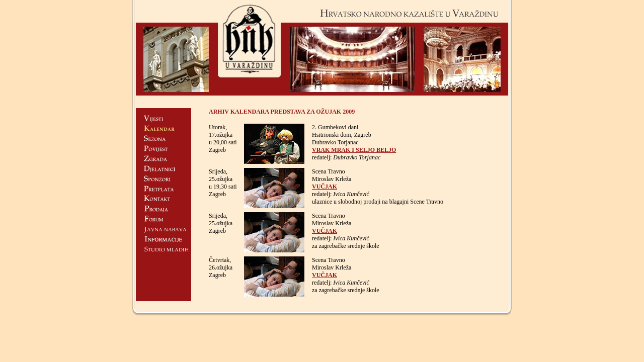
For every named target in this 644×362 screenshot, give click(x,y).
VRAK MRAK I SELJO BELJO (354, 150)
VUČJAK (325, 187)
